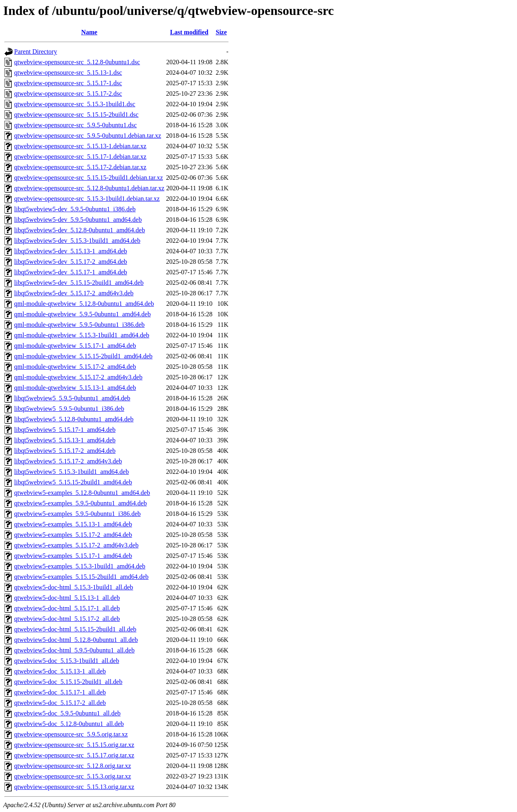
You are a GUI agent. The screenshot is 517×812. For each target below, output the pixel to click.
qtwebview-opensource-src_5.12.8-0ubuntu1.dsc (77, 62)
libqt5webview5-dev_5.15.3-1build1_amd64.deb (77, 241)
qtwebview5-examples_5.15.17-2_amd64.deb (73, 535)
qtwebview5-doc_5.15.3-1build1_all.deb (67, 661)
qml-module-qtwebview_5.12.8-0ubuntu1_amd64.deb (84, 304)
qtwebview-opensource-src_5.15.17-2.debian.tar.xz (80, 167)
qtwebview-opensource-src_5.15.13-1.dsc (68, 73)
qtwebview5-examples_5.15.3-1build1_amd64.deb (80, 566)
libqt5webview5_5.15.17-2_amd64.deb (65, 451)
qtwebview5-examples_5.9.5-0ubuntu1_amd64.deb (80, 503)
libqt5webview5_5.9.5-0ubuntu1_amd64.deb (72, 398)
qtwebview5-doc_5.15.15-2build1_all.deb (68, 682)
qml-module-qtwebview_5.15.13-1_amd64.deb (75, 388)
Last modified (189, 32)
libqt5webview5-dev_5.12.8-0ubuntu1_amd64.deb (80, 230)
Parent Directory (36, 52)
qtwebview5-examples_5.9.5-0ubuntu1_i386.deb (77, 514)
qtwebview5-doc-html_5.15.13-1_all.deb (67, 598)
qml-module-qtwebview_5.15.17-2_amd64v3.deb (78, 377)
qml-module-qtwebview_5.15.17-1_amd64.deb (75, 346)
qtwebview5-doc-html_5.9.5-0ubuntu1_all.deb (74, 650)
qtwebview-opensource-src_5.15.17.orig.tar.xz (74, 755)
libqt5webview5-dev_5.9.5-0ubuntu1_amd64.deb (78, 220)
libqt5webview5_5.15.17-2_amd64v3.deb (68, 461)
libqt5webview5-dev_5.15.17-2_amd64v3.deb (74, 293)
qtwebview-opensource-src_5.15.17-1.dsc (68, 83)
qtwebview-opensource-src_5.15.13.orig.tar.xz (74, 787)
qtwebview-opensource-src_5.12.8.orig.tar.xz (73, 766)
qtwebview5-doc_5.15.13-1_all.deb (60, 671)
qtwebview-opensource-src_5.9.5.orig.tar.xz (71, 734)
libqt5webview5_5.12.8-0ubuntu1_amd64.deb (74, 419)
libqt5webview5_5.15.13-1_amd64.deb (65, 440)
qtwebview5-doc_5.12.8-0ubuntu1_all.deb (69, 724)
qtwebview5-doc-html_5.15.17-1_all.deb (67, 608)
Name (89, 32)
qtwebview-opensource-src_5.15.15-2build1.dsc (76, 115)
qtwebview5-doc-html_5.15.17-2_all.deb (67, 619)
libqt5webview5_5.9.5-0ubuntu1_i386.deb (69, 409)
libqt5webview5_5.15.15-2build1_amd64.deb (73, 482)
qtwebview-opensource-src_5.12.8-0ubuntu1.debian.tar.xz (89, 188)
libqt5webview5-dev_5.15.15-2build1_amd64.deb (79, 283)
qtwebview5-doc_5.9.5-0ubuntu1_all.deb (67, 713)
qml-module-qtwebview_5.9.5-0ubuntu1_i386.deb (79, 325)
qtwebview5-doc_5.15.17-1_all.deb (60, 692)
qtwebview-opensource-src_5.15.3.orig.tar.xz (73, 776)
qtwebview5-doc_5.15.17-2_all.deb (60, 703)
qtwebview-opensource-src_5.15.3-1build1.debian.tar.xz (87, 199)
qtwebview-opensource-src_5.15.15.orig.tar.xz (74, 745)
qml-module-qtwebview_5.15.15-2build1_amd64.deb (83, 356)
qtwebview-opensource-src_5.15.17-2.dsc (68, 94)
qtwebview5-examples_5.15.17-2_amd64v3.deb (76, 545)
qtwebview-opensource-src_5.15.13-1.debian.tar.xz (80, 146)
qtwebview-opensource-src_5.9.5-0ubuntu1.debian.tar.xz (88, 136)
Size (221, 32)
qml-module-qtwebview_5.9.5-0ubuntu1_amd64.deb (82, 314)
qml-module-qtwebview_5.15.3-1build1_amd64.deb (82, 335)
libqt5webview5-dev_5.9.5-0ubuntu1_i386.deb (75, 209)
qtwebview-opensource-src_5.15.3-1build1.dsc (75, 104)
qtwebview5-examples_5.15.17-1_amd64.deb (73, 556)
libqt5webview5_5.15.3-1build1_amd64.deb (71, 472)
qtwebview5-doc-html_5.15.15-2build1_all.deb (75, 629)
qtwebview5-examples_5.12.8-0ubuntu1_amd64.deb (82, 493)
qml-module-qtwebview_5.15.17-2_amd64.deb (75, 367)
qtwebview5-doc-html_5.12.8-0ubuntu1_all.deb (76, 640)
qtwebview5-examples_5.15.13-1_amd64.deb (73, 524)
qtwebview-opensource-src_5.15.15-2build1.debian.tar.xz (88, 178)
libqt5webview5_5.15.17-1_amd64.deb (65, 430)
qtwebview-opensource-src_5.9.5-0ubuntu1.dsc (75, 125)
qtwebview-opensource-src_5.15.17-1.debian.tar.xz (80, 157)
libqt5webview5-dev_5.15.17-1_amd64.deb (71, 272)
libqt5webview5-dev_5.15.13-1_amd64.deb (71, 251)
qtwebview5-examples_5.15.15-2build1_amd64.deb (81, 577)
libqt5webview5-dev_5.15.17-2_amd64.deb (71, 262)
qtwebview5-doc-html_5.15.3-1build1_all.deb (74, 587)
